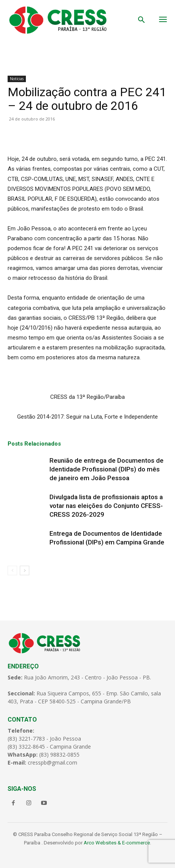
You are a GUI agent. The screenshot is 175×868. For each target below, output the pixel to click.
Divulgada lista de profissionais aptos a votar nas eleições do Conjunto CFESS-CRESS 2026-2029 (106, 506)
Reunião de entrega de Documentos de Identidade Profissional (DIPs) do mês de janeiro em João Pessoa (107, 469)
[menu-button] (163, 20)
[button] (142, 21)
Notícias (17, 79)
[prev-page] (12, 570)
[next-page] (25, 570)
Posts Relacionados (34, 444)
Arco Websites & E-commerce (117, 843)
